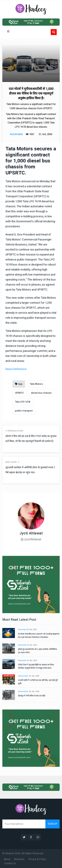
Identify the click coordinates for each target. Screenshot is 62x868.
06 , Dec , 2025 (32, 630)
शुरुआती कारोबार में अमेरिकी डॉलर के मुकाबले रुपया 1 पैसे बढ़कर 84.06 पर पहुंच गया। (30, 470)
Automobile (22, 645)
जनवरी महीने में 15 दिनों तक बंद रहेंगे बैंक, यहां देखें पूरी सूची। (38, 682)
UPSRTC (19, 393)
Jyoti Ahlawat (31, 533)
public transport (24, 411)
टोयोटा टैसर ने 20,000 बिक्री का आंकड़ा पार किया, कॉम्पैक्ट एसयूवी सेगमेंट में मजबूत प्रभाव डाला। (36, 666)
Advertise (19, 859)
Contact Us (10, 863)
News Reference (16, 369)
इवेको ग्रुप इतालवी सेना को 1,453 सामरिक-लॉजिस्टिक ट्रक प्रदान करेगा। (37, 651)
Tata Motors (36, 384)
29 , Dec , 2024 (32, 645)
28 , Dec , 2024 (34, 692)
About (7, 859)
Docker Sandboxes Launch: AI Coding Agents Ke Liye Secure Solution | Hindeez (39, 635)
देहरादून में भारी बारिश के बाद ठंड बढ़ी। (32, 696)
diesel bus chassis (41, 393)
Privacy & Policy (37, 859)
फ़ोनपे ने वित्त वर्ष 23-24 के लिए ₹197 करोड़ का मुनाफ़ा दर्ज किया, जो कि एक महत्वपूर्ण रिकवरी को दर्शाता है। (31, 439)
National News (23, 676)
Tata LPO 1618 (23, 402)
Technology (22, 630)
